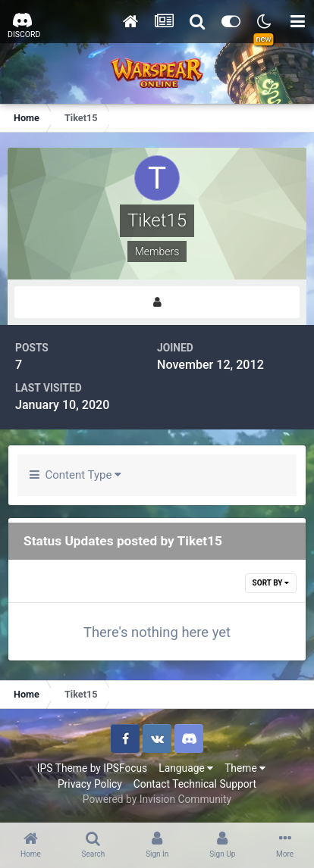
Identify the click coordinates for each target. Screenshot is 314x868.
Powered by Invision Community (157, 799)
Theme (245, 768)
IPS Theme (62, 768)
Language (186, 768)
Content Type (75, 475)
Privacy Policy (90, 784)
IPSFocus (125, 768)
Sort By (271, 583)
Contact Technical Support (195, 784)
